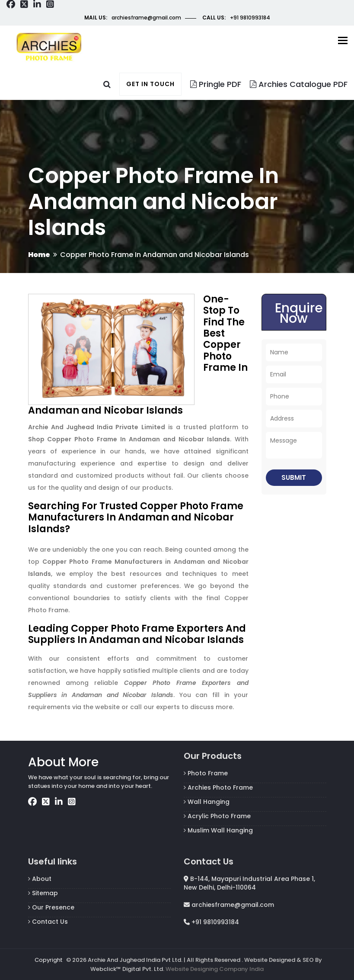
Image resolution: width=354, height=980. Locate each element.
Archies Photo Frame (218, 787)
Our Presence (51, 907)
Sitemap (43, 893)
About (40, 879)
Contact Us (48, 922)
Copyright (48, 960)
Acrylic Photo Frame (217, 816)
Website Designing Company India (215, 969)
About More (63, 762)
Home (39, 255)
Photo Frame (206, 773)
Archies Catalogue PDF (299, 84)
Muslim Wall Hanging (218, 830)
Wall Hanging (207, 802)
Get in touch (150, 84)
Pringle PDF (216, 84)
